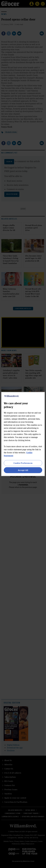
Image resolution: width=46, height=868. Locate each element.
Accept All (23, 470)
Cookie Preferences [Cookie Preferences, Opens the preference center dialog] (23, 463)
